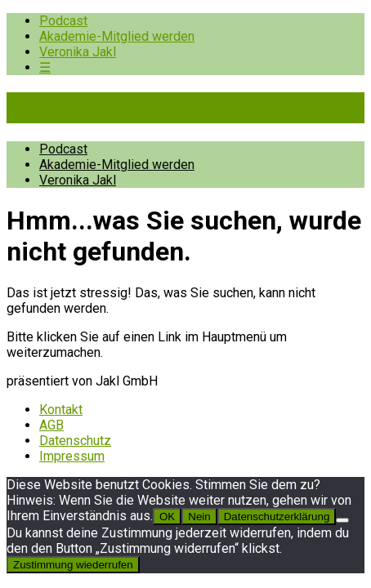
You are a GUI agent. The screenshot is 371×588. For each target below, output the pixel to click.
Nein (199, 517)
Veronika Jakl (78, 52)
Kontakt (61, 410)
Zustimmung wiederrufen (73, 565)
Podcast (63, 21)
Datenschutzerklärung (277, 517)
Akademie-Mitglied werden (117, 36)
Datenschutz (75, 441)
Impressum (72, 456)
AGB (51, 425)
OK (167, 517)
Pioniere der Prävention (145, 108)
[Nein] (342, 520)
